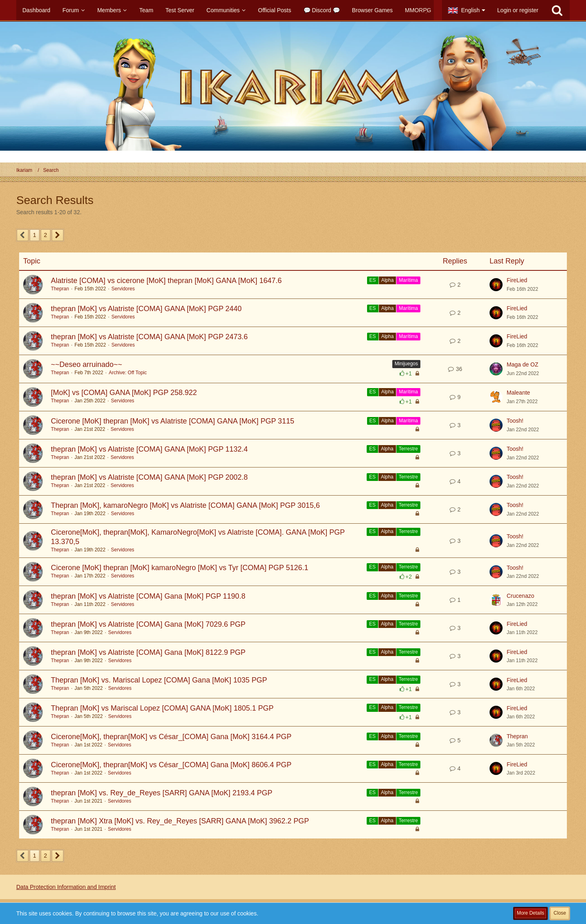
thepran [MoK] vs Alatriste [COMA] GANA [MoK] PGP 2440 (146, 309)
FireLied (517, 280)
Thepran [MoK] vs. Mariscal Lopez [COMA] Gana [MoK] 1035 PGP (159, 680)
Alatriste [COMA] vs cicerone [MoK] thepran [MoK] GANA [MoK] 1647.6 (166, 281)
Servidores (123, 289)
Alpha (388, 280)
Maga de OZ (523, 364)
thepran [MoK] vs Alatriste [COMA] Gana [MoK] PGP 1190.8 (148, 596)
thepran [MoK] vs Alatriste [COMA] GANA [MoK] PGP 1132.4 (149, 449)
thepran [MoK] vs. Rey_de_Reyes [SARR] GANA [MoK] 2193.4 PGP (162, 793)
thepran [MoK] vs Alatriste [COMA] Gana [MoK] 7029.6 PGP (148, 624)
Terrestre (408, 449)
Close (560, 913)
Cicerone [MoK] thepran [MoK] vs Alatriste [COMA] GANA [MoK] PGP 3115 (173, 421)
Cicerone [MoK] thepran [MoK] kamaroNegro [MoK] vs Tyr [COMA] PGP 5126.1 (180, 568)
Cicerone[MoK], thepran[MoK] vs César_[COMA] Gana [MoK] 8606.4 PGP (171, 765)
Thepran (60, 289)
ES (373, 280)
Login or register (518, 10)
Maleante (518, 393)
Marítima (408, 280)
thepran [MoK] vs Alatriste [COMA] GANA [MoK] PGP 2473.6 (149, 337)
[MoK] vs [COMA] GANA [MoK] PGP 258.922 (124, 393)
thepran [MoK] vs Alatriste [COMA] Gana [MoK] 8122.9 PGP (148, 652)
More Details (530, 913)
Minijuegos (406, 364)
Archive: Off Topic (128, 373)
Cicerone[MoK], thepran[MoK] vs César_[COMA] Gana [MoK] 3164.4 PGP (171, 737)
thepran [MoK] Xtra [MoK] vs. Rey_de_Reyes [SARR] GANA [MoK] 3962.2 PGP (180, 821)
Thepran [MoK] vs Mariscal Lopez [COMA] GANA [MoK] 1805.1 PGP (162, 708)
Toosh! (515, 421)
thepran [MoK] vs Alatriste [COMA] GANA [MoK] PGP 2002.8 (149, 477)
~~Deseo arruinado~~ (86, 364)
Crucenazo (520, 596)
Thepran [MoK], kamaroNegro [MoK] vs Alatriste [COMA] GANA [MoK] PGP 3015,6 (185, 505)
